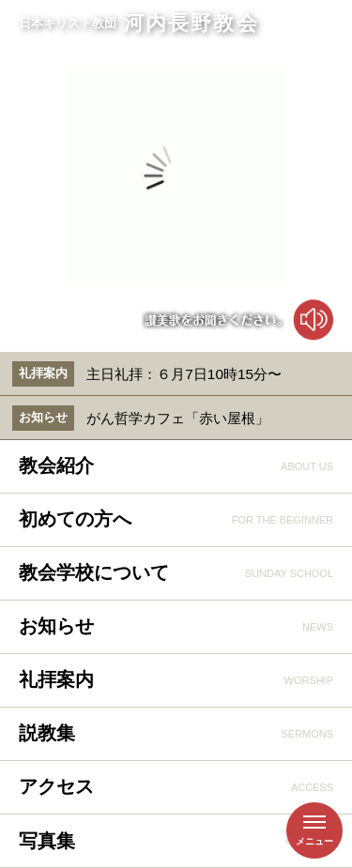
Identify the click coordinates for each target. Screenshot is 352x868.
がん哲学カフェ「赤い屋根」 (178, 418)
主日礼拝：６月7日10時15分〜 (184, 374)
